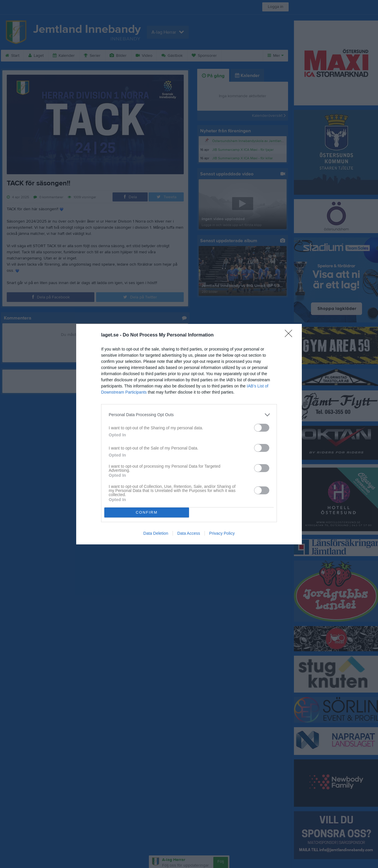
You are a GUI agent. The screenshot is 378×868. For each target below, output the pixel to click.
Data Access (189, 533)
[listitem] (189, 415)
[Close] (290, 335)
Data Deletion (156, 533)
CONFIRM (147, 512)
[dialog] (189, 434)
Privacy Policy (222, 533)
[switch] (262, 428)
